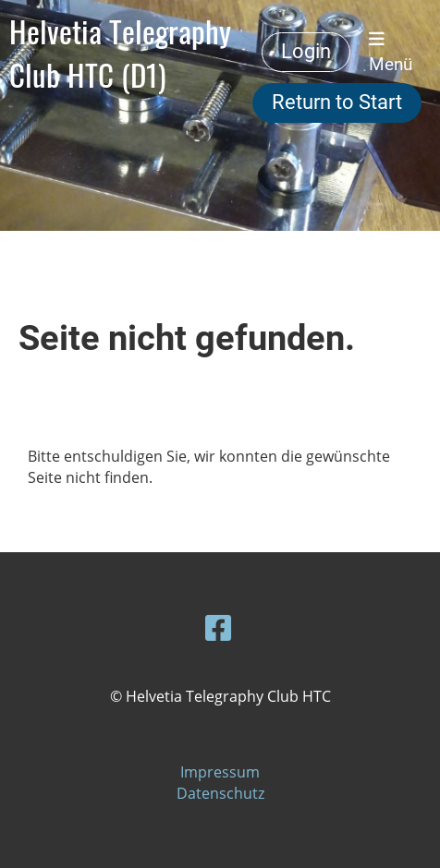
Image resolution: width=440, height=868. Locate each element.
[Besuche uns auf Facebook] (218, 627)
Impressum (220, 772)
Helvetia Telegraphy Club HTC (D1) (120, 52)
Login (306, 51)
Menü (391, 52)
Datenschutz (220, 793)
